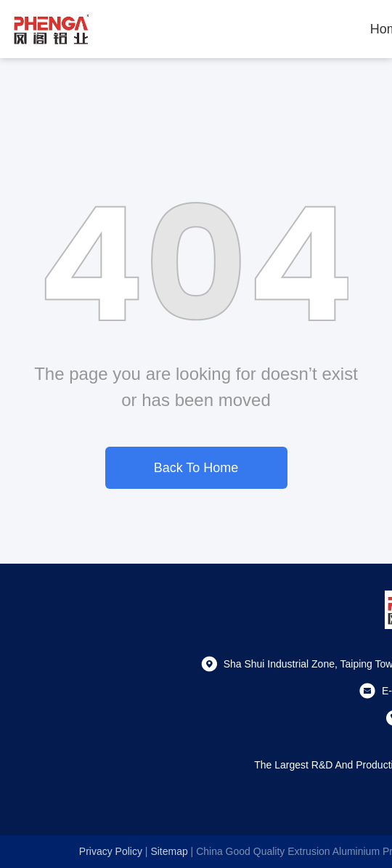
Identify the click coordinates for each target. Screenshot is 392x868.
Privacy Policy (111, 851)
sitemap (169, 851)
